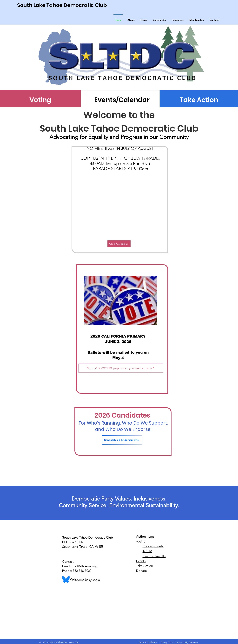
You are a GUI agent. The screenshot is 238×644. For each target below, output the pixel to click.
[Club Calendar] (119, 244)
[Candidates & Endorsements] (122, 440)
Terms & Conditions (148, 642)
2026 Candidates (123, 415)
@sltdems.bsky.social (81, 580)
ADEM (147, 551)
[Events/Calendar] (122, 100)
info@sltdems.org (84, 566)
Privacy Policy (167, 642)
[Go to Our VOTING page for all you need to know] (121, 368)
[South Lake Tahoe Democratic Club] (71, 5)
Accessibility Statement (188, 642)
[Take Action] (199, 100)
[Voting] (40, 100)
